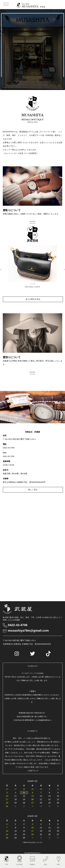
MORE (32, 222)
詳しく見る (33, 489)
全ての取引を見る (33, 299)
